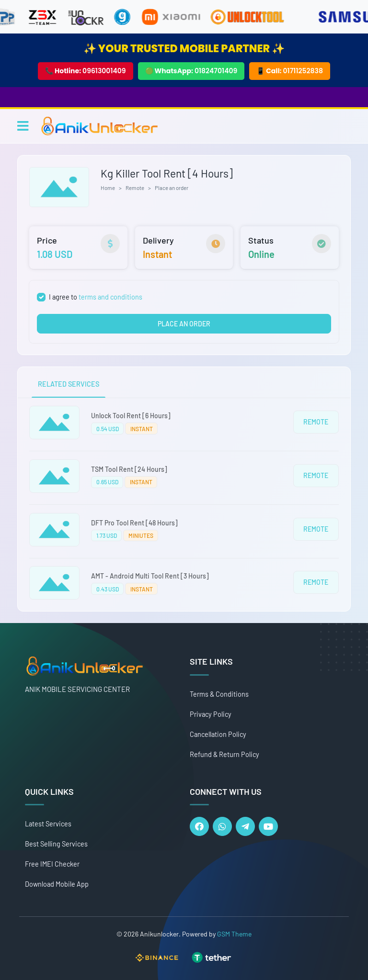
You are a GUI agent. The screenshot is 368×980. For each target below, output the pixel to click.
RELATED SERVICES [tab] (69, 384)
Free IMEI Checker (52, 864)
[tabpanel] (184, 505)
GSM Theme (234, 934)
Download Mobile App (57, 884)
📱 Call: (290, 71)
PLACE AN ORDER (184, 324)
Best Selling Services (56, 844)
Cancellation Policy (218, 734)
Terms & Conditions (219, 694)
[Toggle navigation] (23, 126)
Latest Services (48, 824)
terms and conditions (110, 297)
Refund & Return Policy (224, 754)
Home (108, 188)
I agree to (96, 297)
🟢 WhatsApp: (191, 71)
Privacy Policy (211, 714)
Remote (135, 188)
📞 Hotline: (86, 71)
